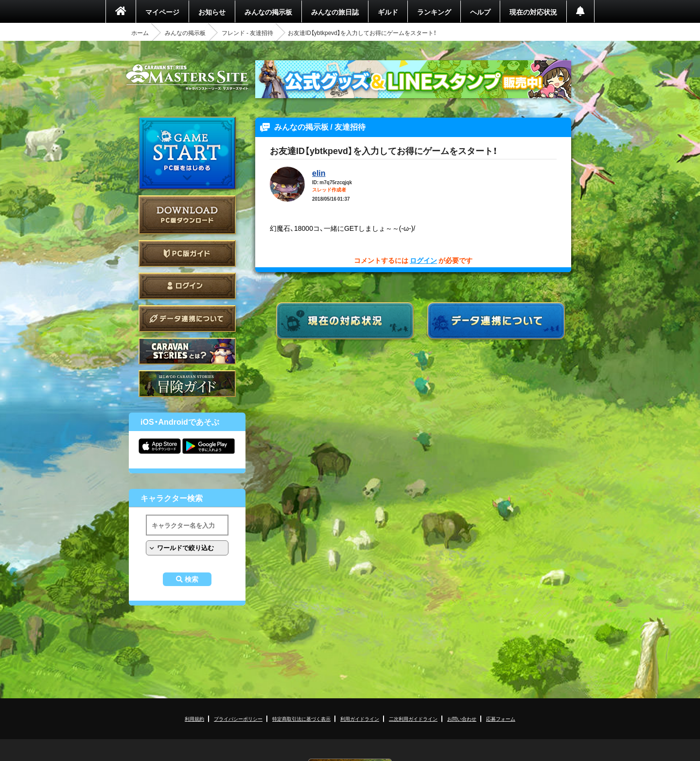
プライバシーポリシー (238, 718)
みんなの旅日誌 (335, 12)
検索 (192, 579)
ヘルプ (480, 12)
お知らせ (212, 12)
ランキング (434, 12)
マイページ (162, 12)
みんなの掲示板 (268, 12)
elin (319, 173)
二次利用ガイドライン (413, 718)
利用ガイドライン (360, 718)
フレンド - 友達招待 (247, 33)
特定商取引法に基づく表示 (301, 718)
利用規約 (194, 718)
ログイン (187, 286)
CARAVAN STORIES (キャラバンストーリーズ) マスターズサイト (187, 77)
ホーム (140, 33)
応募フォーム (501, 718)
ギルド (388, 12)
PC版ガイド (187, 253)
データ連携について (187, 319)
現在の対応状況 (533, 12)
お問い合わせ (462, 718)
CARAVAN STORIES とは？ (187, 351)
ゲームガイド (187, 384)
